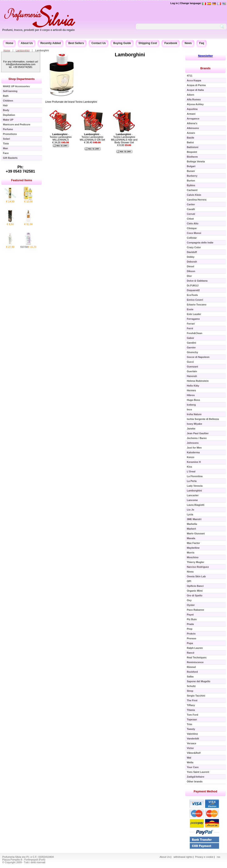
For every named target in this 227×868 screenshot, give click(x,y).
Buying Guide (122, 43)
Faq (202, 43)
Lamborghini (23, 50)
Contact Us (99, 43)
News (188, 43)
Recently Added (51, 43)
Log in (174, 3)
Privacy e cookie (204, 857)
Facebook (171, 43)
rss (218, 857)
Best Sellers (76, 43)
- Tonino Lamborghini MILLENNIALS (61, 137)
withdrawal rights (183, 857)
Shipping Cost (148, 43)
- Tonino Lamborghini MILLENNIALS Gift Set (92, 137)
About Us (27, 43)
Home (9, 43)
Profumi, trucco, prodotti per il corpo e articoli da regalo (38, 30)
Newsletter (205, 56)
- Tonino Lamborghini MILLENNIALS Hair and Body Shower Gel (124, 138)
